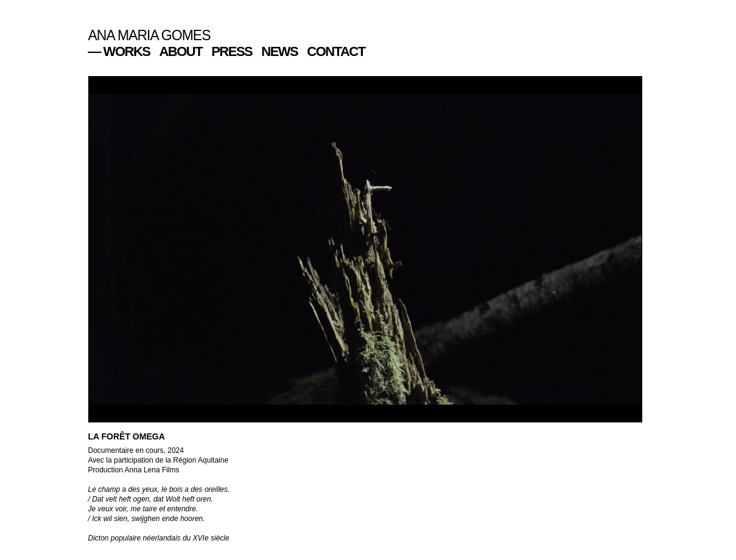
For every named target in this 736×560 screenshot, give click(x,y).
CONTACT (336, 51)
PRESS (232, 51)
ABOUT (180, 51)
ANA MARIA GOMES (149, 35)
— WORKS (119, 51)
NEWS (279, 51)
